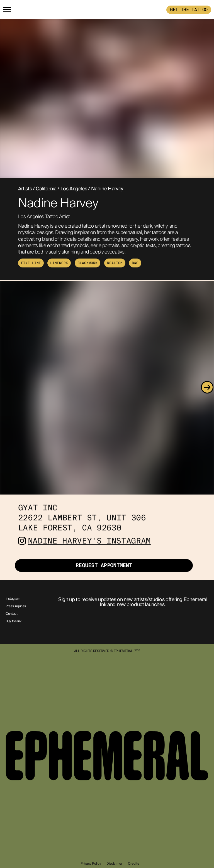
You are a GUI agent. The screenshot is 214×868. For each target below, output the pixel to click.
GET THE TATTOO (189, 10)
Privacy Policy (91, 864)
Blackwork (87, 263)
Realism (115, 263)
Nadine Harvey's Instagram (89, 541)
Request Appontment (104, 565)
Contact (11, 614)
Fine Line (31, 263)
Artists (25, 189)
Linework (59, 263)
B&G (135, 263)
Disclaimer (114, 864)
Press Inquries (16, 606)
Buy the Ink (14, 621)
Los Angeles (74, 189)
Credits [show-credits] (133, 864)
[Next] (207, 388)
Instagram (13, 599)
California (46, 189)
